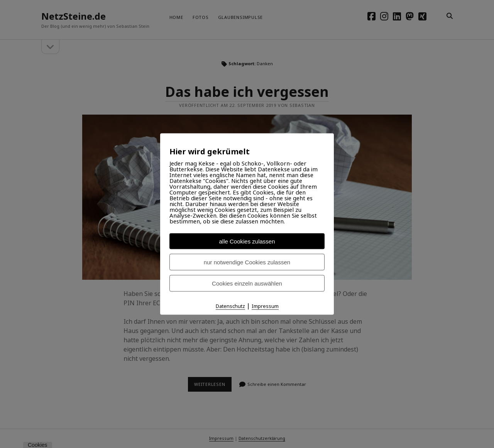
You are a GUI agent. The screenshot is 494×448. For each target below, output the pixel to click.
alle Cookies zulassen (247, 241)
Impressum (265, 306)
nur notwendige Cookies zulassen (247, 262)
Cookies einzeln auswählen (247, 283)
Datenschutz (230, 306)
